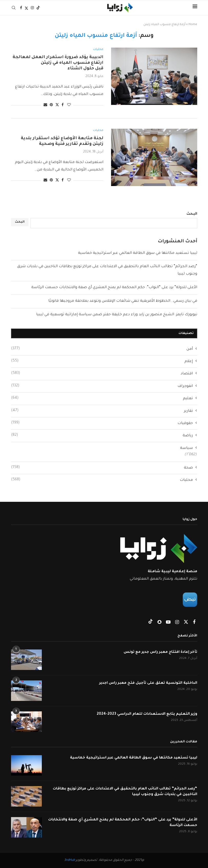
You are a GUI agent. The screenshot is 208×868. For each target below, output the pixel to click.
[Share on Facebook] (63, 105)
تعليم (102, 398)
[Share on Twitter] (57, 105)
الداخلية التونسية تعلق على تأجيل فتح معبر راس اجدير (148, 683)
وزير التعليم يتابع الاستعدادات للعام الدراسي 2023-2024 (147, 714)
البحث (192, 214)
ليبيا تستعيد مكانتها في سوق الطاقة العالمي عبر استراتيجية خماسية (138, 253)
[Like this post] (69, 105)
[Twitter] (26, 8)
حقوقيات (102, 423)
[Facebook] (21, 8)
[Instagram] (32, 8)
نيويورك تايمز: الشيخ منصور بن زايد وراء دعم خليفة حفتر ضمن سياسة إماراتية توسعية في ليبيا (117, 315)
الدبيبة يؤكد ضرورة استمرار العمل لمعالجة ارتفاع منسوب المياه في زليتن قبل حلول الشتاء (58, 63)
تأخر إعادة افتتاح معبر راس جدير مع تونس (160, 652)
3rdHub (70, 860)
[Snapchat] (159, 623)
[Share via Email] (45, 105)
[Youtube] (168, 623)
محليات (102, 480)
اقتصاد (102, 373)
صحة (102, 468)
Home (193, 25)
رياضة (102, 435)
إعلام (102, 361)
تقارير (102, 411)
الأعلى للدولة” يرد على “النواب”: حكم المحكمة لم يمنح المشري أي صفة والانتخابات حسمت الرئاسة (114, 288)
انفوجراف (102, 386)
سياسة (186, 448)
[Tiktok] (38, 8)
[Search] (14, 8)
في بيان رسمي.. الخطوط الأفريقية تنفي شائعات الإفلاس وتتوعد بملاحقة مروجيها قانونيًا (123, 301)
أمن (102, 349)
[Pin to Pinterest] (51, 105)
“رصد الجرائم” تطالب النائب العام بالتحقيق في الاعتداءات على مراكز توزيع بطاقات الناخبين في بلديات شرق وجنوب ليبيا (124, 792)
